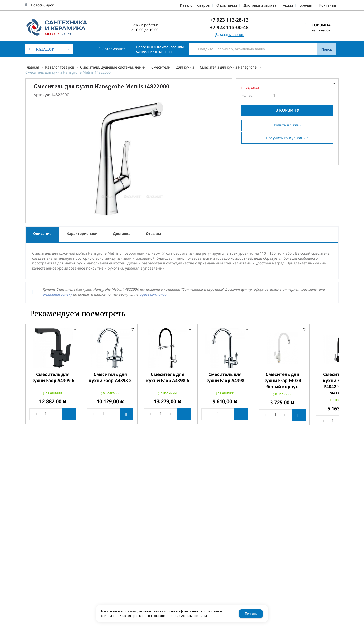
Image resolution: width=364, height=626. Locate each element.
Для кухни (185, 67)
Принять (251, 614)
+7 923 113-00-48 (229, 27)
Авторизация (114, 49)
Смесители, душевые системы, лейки (113, 67)
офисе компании (154, 294)
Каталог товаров (60, 67)
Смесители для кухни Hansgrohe (228, 67)
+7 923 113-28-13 (229, 20)
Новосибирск (42, 5)
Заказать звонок (230, 35)
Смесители (161, 67)
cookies (131, 611)
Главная (32, 67)
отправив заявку (58, 294)
